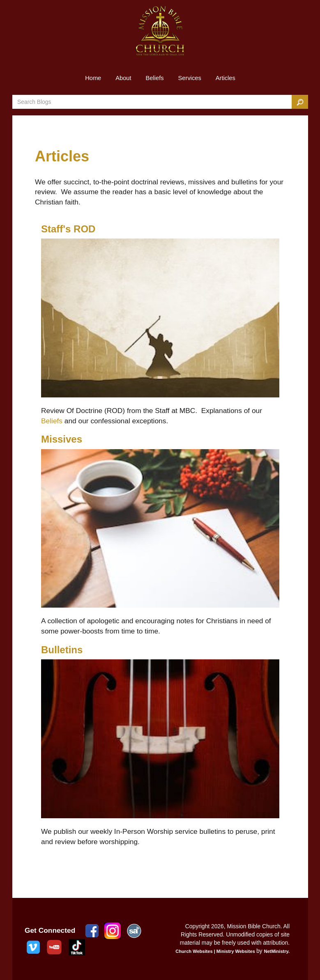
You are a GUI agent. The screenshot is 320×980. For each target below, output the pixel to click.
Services (190, 78)
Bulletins (62, 650)
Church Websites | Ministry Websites (216, 951)
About (123, 78)
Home (93, 78)
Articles (226, 78)
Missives (62, 439)
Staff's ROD (68, 229)
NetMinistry (276, 951)
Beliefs (155, 78)
